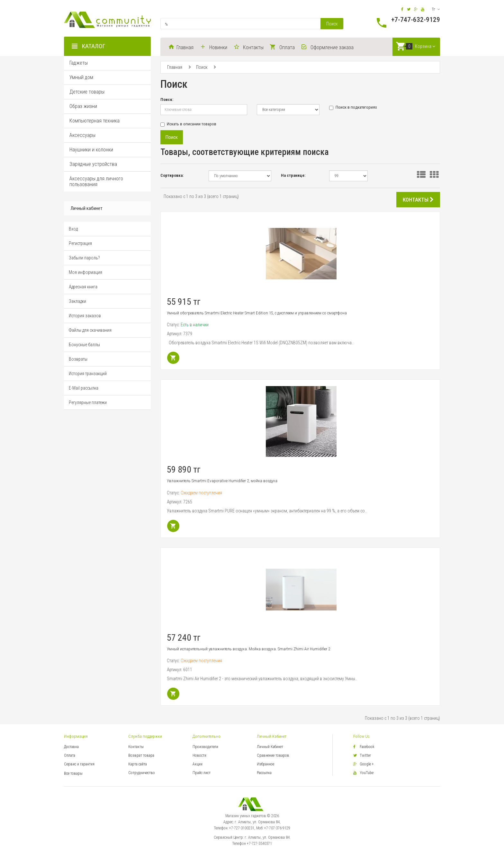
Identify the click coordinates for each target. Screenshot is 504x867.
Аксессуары (82, 136)
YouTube (363, 773)
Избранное (265, 764)
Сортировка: (172, 175)
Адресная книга (83, 288)
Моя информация (85, 274)
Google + (364, 764)
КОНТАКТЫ (418, 200)
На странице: (293, 175)
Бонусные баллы (84, 346)
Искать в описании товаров (188, 124)
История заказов (85, 317)
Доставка (71, 747)
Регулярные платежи (88, 404)
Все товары (73, 773)
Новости (199, 755)
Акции (198, 764)
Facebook (364, 747)
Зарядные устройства (93, 165)
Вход (73, 230)
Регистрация (80, 245)
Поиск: (167, 99)
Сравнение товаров (273, 755)
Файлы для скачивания (90, 331)
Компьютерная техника (94, 122)
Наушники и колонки (91, 151)
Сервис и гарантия (79, 764)
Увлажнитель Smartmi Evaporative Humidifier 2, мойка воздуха (222, 481)
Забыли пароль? (84, 259)
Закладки (77, 303)
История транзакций (88, 375)
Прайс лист (202, 773)
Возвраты (78, 360)
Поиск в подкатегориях (353, 108)
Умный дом (81, 78)
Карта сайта (138, 764)
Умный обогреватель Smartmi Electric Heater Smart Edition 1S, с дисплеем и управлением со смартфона (257, 313)
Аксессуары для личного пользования (96, 182)
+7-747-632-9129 (416, 20)
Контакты (136, 747)
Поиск (332, 24)
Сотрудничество (142, 773)
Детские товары (87, 93)
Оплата (70, 755)
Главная (175, 68)
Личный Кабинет (270, 747)
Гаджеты (79, 64)
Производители (205, 747)
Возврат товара (141, 755)
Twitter (362, 755)
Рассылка (264, 773)
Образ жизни (83, 107)
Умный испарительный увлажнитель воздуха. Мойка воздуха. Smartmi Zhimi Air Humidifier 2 (248, 649)
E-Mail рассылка (84, 389)
